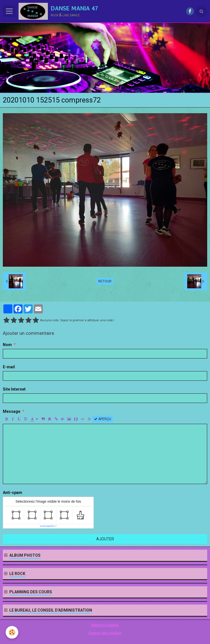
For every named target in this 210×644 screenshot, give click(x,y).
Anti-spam (13, 493)
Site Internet (14, 389)
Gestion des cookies (105, 633)
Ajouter (105, 539)
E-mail (9, 367)
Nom (7, 345)
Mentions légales (105, 625)
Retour (105, 281)
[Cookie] (12, 632)
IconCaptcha (47, 526)
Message (12, 411)
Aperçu (103, 419)
